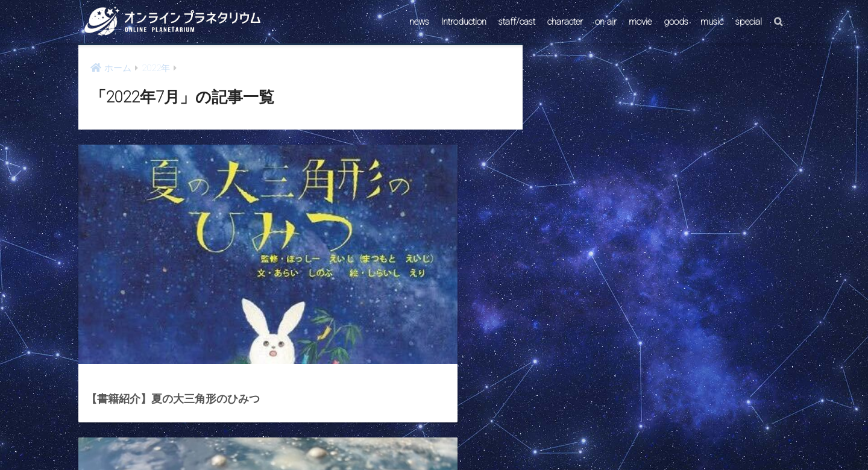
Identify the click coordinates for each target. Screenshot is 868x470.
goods (676, 22)
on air (606, 22)
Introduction (464, 22)
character (565, 22)
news (419, 22)
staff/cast (517, 22)
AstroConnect (442, 438)
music (712, 22)
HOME (434, 412)
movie (640, 22)
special (749, 22)
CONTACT (388, 438)
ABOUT (492, 438)
